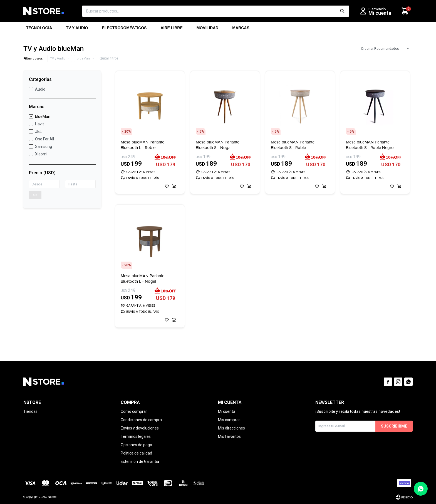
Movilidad (208, 29)
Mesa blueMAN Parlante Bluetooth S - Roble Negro (370, 145)
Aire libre (171, 29)
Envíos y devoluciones (140, 428)
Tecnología (39, 29)
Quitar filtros (109, 58)
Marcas (241, 29)
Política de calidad (136, 453)
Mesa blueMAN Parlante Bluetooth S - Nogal (218, 145)
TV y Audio (77, 29)
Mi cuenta (227, 411)
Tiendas (30, 411)
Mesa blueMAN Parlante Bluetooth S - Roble (293, 145)
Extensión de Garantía (140, 461)
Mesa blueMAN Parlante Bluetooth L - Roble (143, 145)
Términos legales (136, 436)
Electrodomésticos (124, 29)
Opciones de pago (136, 445)
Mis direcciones (231, 428)
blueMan (83, 59)
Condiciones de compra (141, 420)
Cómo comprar (134, 411)
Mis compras (229, 420)
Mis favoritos (229, 436)
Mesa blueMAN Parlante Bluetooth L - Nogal (143, 279)
